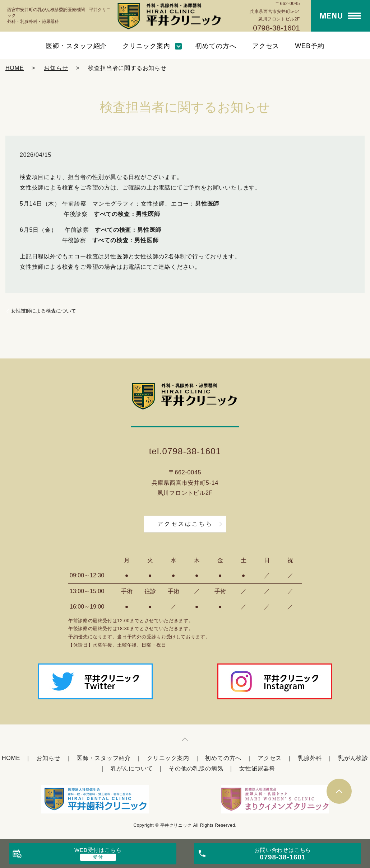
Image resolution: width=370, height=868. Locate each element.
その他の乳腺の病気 (196, 768)
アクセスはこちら (185, 524)
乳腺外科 (310, 758)
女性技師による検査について (43, 311)
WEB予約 (310, 46)
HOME (15, 68)
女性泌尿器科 (257, 768)
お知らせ (56, 68)
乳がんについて (132, 768)
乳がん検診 (353, 758)
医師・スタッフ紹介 (76, 46)
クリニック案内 (146, 46)
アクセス (266, 46)
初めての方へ (216, 46)
